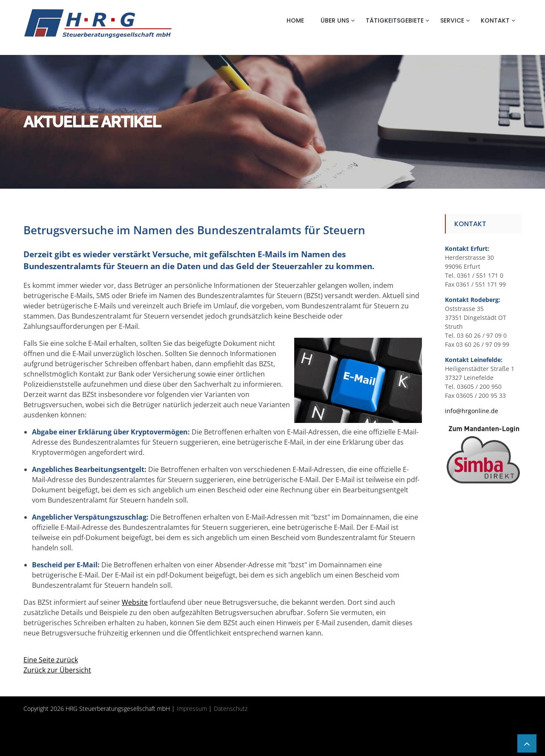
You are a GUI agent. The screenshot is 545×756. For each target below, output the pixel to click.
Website (135, 602)
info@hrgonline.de (472, 411)
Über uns (335, 20)
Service (452, 20)
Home (295, 20)
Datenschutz (231, 709)
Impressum (192, 709)
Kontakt (495, 20)
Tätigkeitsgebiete (395, 20)
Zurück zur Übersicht (57, 670)
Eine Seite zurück (51, 660)
